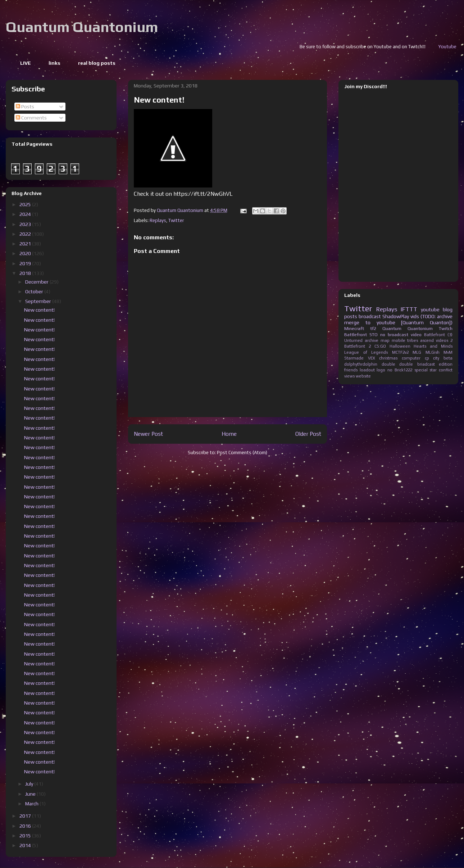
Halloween (400, 346)
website (363, 376)
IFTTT (409, 309)
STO (374, 334)
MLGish (433, 352)
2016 (26, 826)
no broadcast (394, 334)
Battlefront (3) (438, 335)
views (349, 376)
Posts (25, 107)
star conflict (441, 370)
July (30, 784)
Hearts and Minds (433, 346)
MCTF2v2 (400, 352)
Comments (31, 118)
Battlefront (356, 334)
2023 (26, 224)
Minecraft (354, 328)
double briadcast (417, 364)
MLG (417, 352)
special (421, 370)
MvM (448, 352)
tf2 (373, 328)
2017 (26, 816)
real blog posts (97, 63)
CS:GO (380, 346)
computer (411, 358)
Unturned (353, 340)
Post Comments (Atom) (242, 453)
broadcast (370, 316)
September (39, 301)
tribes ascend (420, 340)
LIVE (26, 63)
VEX (372, 358)
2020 (26, 253)
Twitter (176, 220)
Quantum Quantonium (82, 27)
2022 (26, 234)
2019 (26, 263)
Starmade (354, 358)
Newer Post (148, 434)
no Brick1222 (400, 370)
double (388, 364)
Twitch (446, 328)
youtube (430, 309)
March (32, 804)
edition (446, 364)
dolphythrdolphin (361, 364)
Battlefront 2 (358, 346)
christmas (388, 358)
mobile (399, 340)
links (54, 63)
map (385, 340)
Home (229, 434)
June (31, 794)
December (37, 282)
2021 (26, 244)
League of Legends (366, 352)
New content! (39, 310)
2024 (26, 214)
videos (442, 340)
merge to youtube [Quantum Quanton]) (398, 322)
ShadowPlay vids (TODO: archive (417, 316)
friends (351, 370)
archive (372, 340)
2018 (26, 273)
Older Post (308, 434)
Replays (158, 220)
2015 (26, 836)
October (35, 291)
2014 (26, 845)
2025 (26, 204)
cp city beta (439, 358)
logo (381, 370)
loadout (367, 370)
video (416, 334)
